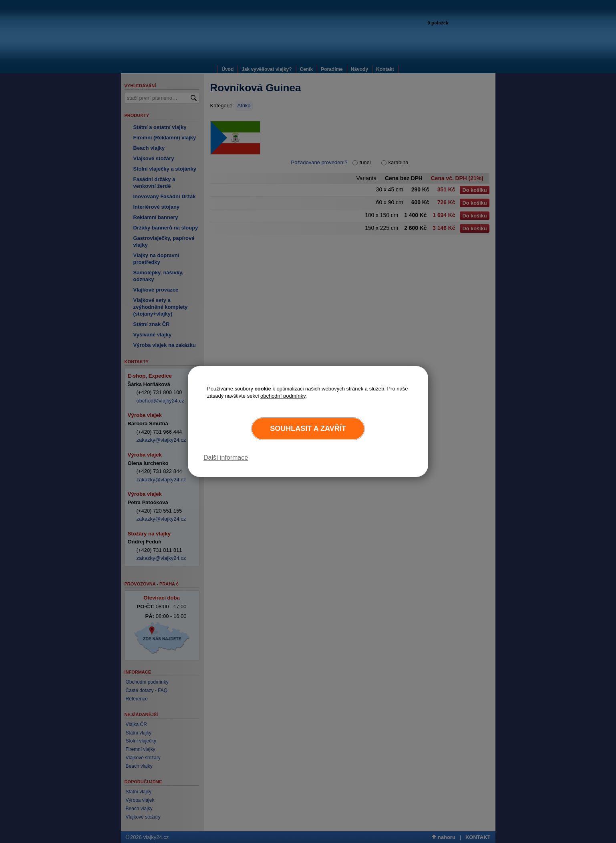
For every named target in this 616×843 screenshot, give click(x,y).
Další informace (226, 458)
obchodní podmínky (283, 396)
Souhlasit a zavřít (308, 429)
